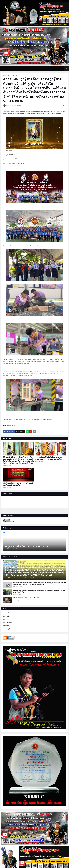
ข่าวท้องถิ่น (6, 626)
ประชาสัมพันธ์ (13, 75)
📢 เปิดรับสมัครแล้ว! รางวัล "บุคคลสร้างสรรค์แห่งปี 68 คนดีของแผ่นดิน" (18, 484)
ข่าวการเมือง (7, 613)
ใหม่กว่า (4, 511)
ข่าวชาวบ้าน (7, 616)
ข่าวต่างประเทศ (8, 622)
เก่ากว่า (65, 511)
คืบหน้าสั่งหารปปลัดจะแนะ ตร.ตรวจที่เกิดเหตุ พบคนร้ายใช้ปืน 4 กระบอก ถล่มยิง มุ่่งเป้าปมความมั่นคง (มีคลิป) (39, 591)
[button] (67, 68)
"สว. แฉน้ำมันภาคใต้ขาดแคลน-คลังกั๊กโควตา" (27, 598)
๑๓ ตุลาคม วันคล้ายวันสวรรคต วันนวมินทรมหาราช (27, 546)
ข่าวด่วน (6, 619)
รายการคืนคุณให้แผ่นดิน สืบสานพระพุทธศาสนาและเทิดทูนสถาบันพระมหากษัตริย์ (49, 458)
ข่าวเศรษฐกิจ (7, 629)
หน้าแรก (5, 75)
